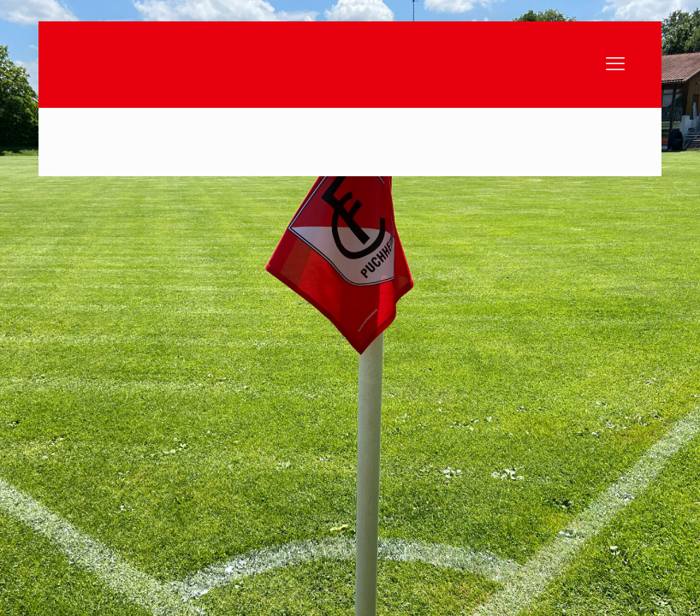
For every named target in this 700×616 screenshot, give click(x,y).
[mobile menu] (615, 64)
